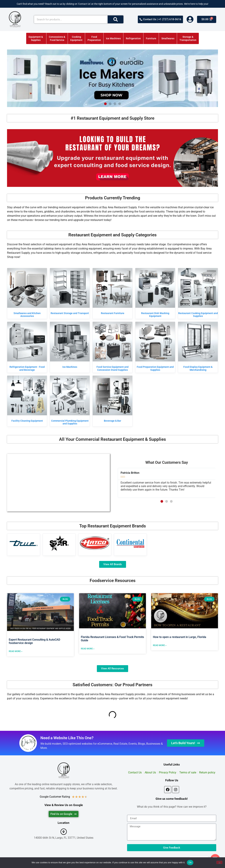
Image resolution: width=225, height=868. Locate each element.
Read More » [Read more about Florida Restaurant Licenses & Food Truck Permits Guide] (88, 649)
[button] (105, 104)
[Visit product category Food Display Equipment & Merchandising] (198, 347)
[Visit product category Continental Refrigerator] (130, 543)
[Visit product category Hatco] (95, 543)
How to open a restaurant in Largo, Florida (180, 637)
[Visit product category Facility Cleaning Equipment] (27, 400)
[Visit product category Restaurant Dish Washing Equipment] (155, 294)
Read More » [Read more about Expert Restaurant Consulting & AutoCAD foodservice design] (16, 651)
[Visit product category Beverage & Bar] (112, 400)
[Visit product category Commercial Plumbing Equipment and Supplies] (70, 401)
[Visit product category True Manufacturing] (24, 543)
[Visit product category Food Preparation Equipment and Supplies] (155, 347)
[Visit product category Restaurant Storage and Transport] (70, 292)
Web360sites (127, 863)
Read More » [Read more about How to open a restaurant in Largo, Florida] (160, 645)
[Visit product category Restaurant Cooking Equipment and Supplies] (198, 294)
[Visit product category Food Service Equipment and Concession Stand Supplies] (112, 347)
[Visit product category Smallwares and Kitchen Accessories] (27, 294)
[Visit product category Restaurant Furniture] (112, 292)
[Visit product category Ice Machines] (70, 346)
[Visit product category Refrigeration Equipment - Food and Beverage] (27, 347)
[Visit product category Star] (59, 543)
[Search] (115, 19)
